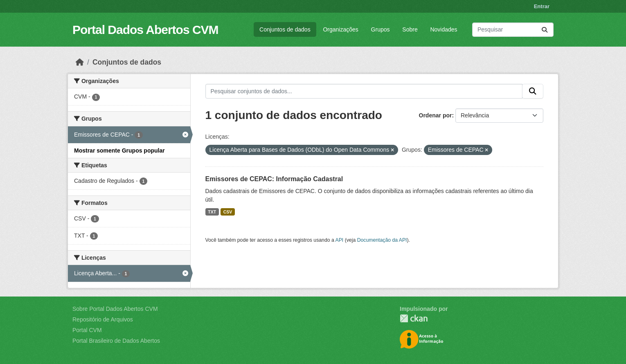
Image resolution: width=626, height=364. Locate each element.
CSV (228, 212)
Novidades (444, 29)
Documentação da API (382, 240)
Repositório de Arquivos (103, 319)
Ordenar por (436, 115)
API (340, 240)
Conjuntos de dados (285, 29)
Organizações (340, 29)
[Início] (80, 62)
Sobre (410, 29)
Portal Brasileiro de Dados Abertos (116, 341)
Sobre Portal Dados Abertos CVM (115, 309)
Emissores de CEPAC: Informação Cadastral (274, 179)
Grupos (381, 29)
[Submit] (545, 30)
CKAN (414, 318)
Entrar (542, 6)
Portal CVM (87, 330)
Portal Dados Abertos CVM (145, 30)
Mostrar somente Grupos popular (119, 151)
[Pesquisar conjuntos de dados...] (513, 30)
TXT (212, 212)
